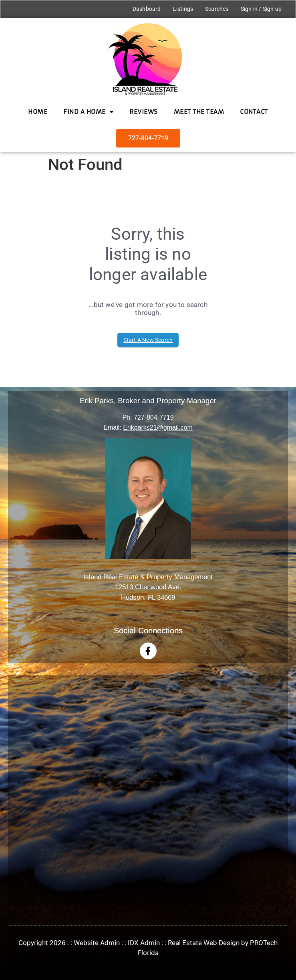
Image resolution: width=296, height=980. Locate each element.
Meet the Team (199, 112)
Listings (183, 9)
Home (38, 112)
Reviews (144, 112)
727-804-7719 (154, 417)
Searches (217, 9)
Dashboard (147, 9)
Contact (254, 112)
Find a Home (88, 112)
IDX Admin (144, 943)
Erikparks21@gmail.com (158, 427)
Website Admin (97, 943)
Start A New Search (148, 340)
